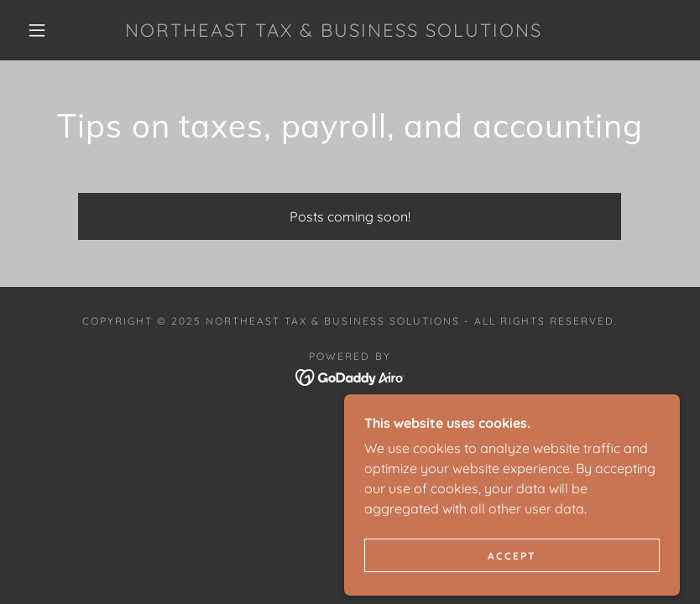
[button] (37, 30)
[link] (334, 32)
